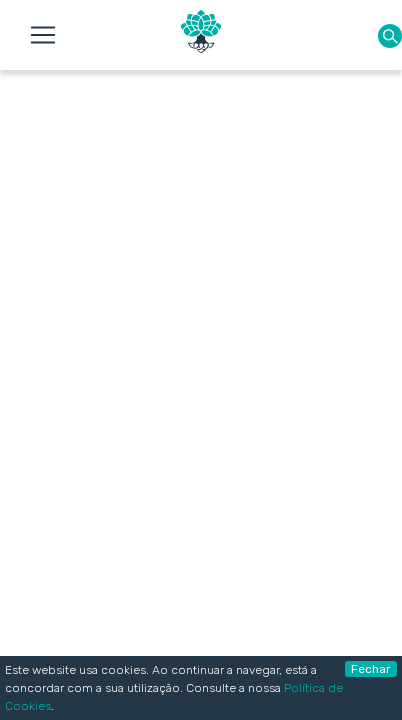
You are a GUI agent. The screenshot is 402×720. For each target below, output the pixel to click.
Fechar (371, 669)
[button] (390, 35)
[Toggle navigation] (43, 35)
